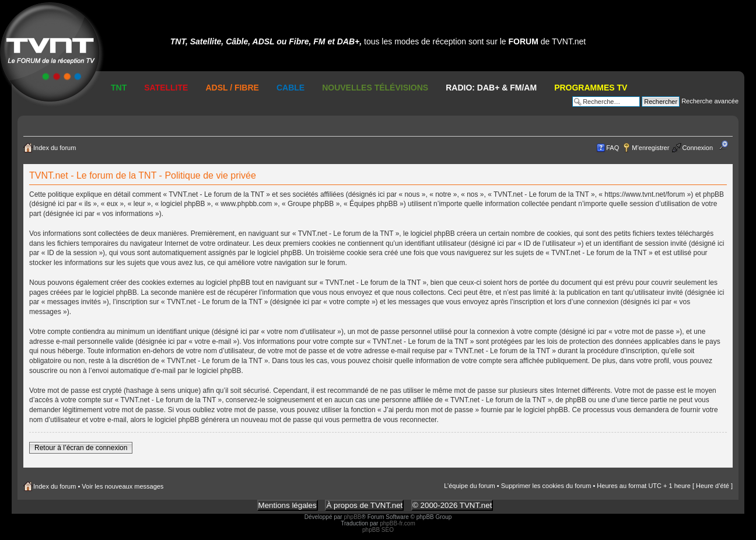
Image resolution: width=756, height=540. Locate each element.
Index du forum (55, 148)
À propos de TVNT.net (364, 505)
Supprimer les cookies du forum (546, 486)
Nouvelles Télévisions (375, 88)
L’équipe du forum (469, 486)
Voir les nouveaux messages (123, 486)
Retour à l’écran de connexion (81, 448)
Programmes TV (591, 88)
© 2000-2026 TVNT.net (452, 505)
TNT (119, 88)
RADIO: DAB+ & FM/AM (491, 88)
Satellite (166, 88)
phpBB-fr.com (398, 523)
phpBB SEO (378, 530)
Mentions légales (288, 505)
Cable (290, 88)
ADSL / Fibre (232, 88)
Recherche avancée (710, 101)
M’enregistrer (650, 148)
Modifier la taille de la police (727, 145)
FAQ (612, 148)
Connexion (697, 148)
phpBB (352, 517)
